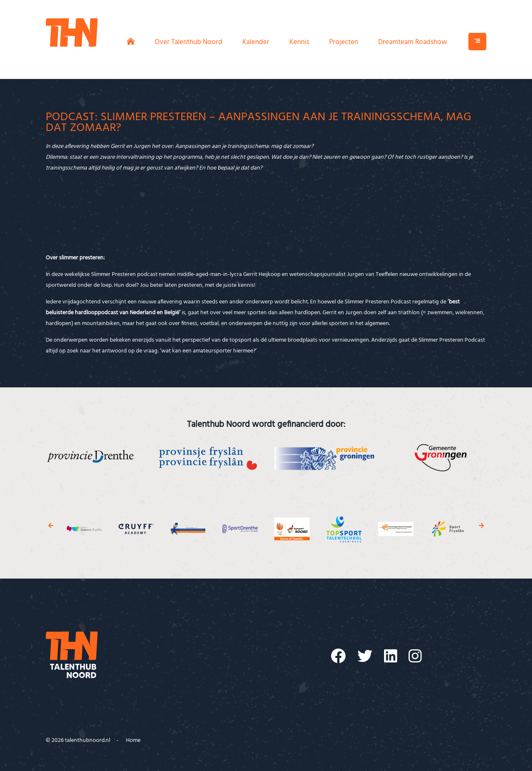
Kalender (256, 42)
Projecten (344, 42)
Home (133, 740)
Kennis (299, 42)
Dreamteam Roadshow (413, 42)
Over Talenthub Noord (188, 42)
